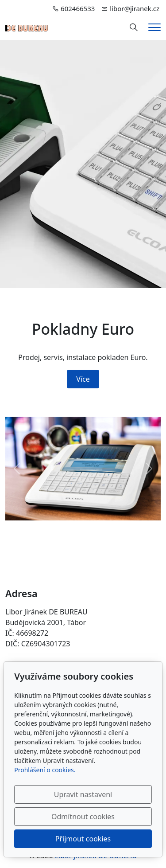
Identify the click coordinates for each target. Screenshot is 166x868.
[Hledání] (134, 27)
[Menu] (154, 27)
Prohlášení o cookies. (45, 770)
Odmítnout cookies (83, 817)
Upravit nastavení (83, 794)
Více (83, 379)
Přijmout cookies (83, 839)
